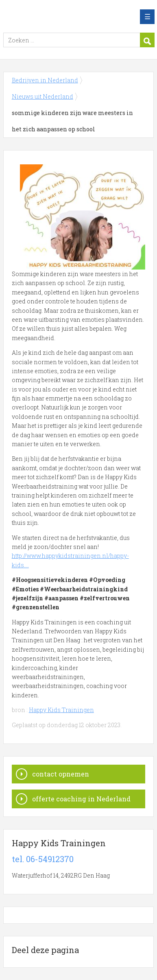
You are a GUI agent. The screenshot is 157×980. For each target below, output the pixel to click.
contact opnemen (61, 774)
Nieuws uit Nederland (43, 96)
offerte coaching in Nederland (81, 799)
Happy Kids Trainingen (61, 710)
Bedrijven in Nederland (62, 17)
